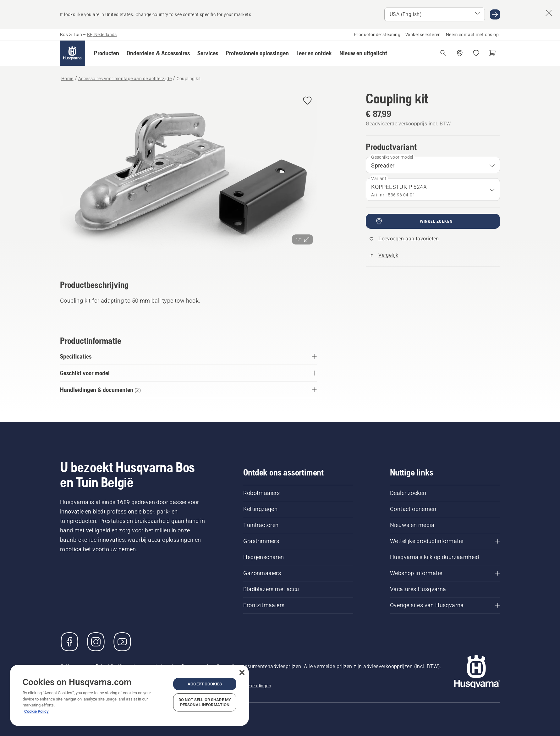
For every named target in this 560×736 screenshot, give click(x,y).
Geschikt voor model (392, 157)
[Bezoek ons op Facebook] (69, 642)
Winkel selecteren (423, 35)
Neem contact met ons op (472, 35)
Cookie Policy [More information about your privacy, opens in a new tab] (36, 711)
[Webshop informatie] (445, 573)
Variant (379, 179)
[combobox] (433, 165)
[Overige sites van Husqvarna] (445, 605)
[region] (129, 695)
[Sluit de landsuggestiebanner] (549, 13)
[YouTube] (122, 642)
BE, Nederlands (102, 35)
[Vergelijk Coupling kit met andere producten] (384, 255)
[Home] (73, 53)
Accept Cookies (205, 684)
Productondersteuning (377, 35)
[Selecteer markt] (435, 14)
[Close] (242, 673)
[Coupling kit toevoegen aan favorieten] (307, 101)
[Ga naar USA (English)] (495, 14)
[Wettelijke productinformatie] (445, 541)
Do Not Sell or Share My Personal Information (205, 702)
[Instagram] (96, 642)
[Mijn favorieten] (476, 53)
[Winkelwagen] (492, 53)
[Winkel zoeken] (460, 53)
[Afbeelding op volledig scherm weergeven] (188, 177)
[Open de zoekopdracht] (443, 53)
